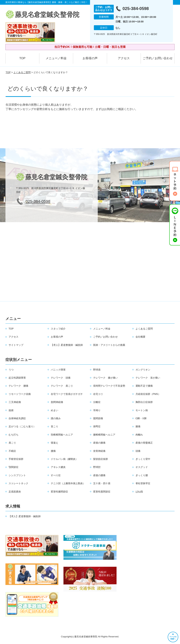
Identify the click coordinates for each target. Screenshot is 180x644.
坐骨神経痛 (99, 451)
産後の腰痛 (99, 475)
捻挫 (11, 410)
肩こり (12, 443)
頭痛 (138, 451)
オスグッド (142, 467)
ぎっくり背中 (143, 459)
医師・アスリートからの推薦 (109, 345)
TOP (22, 58)
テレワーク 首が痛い (148, 378)
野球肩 (97, 370)
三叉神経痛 (15, 402)
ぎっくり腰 (142, 475)
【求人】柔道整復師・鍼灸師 (67, 345)
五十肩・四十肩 (102, 483)
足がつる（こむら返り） (22, 426)
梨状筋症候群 (101, 459)
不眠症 (12, 451)
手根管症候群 (16, 459)
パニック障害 (58, 370)
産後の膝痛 (99, 443)
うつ (11, 370)
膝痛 (138, 426)
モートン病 (142, 410)
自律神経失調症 (17, 418)
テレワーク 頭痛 (61, 378)
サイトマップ (16, 345)
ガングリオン (143, 370)
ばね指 (139, 492)
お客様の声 (90, 58)
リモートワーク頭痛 (20, 394)
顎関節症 (14, 467)
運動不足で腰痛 (144, 386)
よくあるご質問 (22, 72)
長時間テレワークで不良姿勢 (109, 386)
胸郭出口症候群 (144, 402)
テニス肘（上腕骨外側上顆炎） (68, 483)
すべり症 (56, 475)
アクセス (124, 58)
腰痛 (53, 451)
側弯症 (97, 426)
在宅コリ (98, 394)
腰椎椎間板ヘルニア (104, 435)
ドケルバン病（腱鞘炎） (64, 459)
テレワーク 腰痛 (18, 386)
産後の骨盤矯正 (144, 443)
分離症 (97, 402)
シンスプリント (17, 475)
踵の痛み (56, 418)
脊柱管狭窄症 (143, 483)
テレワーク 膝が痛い (105, 378)
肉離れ (139, 435)
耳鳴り (97, 410)
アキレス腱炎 (58, 467)
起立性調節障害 (17, 378)
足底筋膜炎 (15, 492)
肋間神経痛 (57, 402)
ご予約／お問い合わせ (158, 58)
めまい (54, 410)
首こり (54, 426)
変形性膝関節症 (59, 492)
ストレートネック (18, 483)
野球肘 (97, 467)
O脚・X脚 (141, 418)
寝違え (54, 443)
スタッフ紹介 (58, 329)
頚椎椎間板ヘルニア (62, 435)
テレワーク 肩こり (62, 386)
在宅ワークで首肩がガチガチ (67, 394)
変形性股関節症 (102, 492)
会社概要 (140, 337)
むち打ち (14, 435)
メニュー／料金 (56, 58)
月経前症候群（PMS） (148, 394)
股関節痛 (98, 418)
